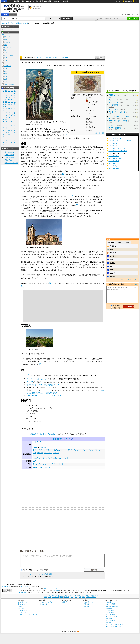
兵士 (32, 359)
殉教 (38, 135)
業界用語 (7, 40)
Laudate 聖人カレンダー (40, 379)
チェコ (76, 450)
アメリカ (42, 450)
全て (3, 35)
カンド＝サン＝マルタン (34, 421)
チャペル (29, 416)
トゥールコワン (114, 163)
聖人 (29, 135)
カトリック (28, 180)
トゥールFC (113, 143)
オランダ (90, 450)
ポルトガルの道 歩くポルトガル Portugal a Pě (42, 434)
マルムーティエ (31, 419)
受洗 (23, 164)
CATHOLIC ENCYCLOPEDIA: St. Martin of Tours (44, 396)
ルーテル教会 (90, 127)
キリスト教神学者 (115, 128)
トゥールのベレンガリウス (118, 151)
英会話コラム (9, 152)
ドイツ (43, 211)
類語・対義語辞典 (14, 1)
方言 (6, 82)
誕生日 (85, 283)
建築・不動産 (9, 55)
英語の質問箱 (9, 157)
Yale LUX (47, 467)
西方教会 (30, 191)
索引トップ (40, 58)
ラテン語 (43, 129)
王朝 (38, 171)
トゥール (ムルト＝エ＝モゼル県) (120, 141)
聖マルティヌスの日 (32, 405)
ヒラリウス (92, 174)
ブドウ (25, 361)
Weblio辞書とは (23, 602)
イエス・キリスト (77, 161)
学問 (6, 58)
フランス (24, 354)
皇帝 (86, 211)
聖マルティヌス (114, 109)
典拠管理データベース (62, 439)
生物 (6, 74)
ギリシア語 (92, 147)
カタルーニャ (58, 458)
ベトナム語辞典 (110, 620)
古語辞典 (56, 1)
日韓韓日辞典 (47, 1)
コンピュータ (9, 42)
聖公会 (88, 124)
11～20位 (119, 243)
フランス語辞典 (110, 614)
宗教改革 (86, 265)
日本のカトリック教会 (52, 138)
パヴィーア (36, 152)
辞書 (4, 1)
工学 (6, 53)
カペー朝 (44, 171)
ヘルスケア (8, 66)
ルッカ (28, 424)
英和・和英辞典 (26, 1)
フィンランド (47, 458)
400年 (92, 110)
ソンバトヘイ (26, 150)
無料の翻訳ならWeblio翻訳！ (37, 8)
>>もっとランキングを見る (129, 280)
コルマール (29, 248)
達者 (112, 259)
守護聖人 (112, 95)
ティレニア (31, 182)
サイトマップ (22, 612)
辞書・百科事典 (16, 23)
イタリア (52, 361)
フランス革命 (55, 267)
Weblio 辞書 (129, 1)
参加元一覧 (135, 14)
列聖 (47, 135)
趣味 (6, 68)
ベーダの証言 (113, 105)
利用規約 (21, 608)
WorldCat (42, 447)
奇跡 (29, 257)
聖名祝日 (33, 283)
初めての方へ (126, 14)
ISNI (34, 442)
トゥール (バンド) (115, 138)
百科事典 (25, 23)
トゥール (96, 197)
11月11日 (89, 130)
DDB (61, 464)
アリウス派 (91, 177)
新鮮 (112, 249)
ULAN (35, 461)
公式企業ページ (88, 602)
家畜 (59, 359)
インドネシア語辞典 (112, 616)
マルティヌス (113, 102)
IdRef (35, 467)
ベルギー (67, 458)
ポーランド (48, 453)
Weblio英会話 (9, 155)
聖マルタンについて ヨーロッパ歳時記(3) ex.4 (43, 385)
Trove (35, 464)
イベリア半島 (78, 213)
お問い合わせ (66, 602)
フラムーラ (113, 125)
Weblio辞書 (23, 593)
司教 (24, 199)
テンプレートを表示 (98, 133)
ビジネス (7, 37)
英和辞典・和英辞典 (112, 606)
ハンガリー (55, 147)
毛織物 (37, 359)
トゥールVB (113, 146)
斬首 (44, 216)
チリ (34, 453)
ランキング (56, 58)
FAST (36, 447)
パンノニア (90, 105)
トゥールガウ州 (114, 161)
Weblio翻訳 (109, 608)
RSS (78, 631)
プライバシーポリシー (25, 610)
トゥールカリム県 (115, 158)
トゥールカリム (114, 156)
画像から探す (44, 604)
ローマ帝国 (92, 102)
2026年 (113, 273)
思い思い (113, 253)
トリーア (52, 211)
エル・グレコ (30, 122)
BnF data (57, 450)
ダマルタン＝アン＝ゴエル (118, 121)
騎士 (27, 359)
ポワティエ (31, 177)
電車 (6, 45)
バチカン (56, 453)
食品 (6, 76)
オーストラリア (67, 450)
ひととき (113, 256)
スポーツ (7, 71)
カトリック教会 (91, 116)
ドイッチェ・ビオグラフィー (48, 464)
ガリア (91, 152)
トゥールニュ (113, 166)
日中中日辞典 (37, 1)
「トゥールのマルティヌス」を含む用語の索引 (37, 574)
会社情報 (87, 604)
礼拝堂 (46, 166)
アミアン (98, 152)
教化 (52, 188)
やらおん (113, 246)
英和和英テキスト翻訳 (32, 551)
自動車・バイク (9, 47)
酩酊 (89, 361)
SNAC (40, 467)
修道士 (73, 188)
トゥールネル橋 (114, 168)
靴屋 (49, 359)
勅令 (29, 185)
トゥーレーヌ (65, 150)
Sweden (40, 453)
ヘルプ (137, 1)
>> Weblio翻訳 (133, 284)
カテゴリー (64, 58)
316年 (88, 98)
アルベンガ (59, 182)
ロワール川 (95, 359)
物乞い (74, 158)
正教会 (88, 119)
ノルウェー (98, 450)
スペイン (82, 450)
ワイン (60, 361)
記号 (4, 145)
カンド (88, 113)
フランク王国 (30, 166)
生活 (6, 63)
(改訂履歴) (56, 591)
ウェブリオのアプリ (46, 602)
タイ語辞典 (109, 618)
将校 (92, 150)
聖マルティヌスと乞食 (44, 122)
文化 (6, 61)
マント (34, 155)
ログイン (119, 1)
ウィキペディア (29, 58)
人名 (6, 79)
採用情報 (87, 606)
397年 (88, 110)
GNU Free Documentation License (54, 589)
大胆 (112, 270)
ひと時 (112, 276)
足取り (112, 263)
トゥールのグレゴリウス (117, 148)
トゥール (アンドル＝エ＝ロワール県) (39, 408)
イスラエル (38, 458)
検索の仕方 (22, 604)
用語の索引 (48, 58)
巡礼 (68, 265)
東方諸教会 (90, 122)
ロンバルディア (65, 177)
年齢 (112, 266)
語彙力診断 (8, 160)
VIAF (39, 442)
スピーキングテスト (11, 163)
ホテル (69, 359)
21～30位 (127, 243)
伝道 (35, 197)
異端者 (65, 213)
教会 (53, 257)
